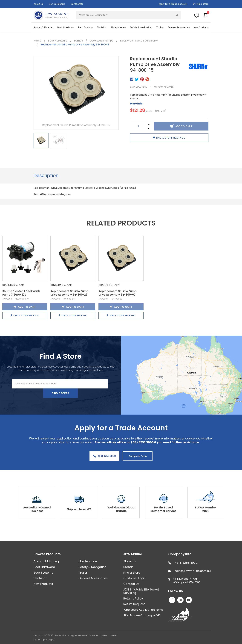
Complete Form (138, 456)
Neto (106, 635)
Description (46, 176)
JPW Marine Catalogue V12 (142, 615)
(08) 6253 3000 (105, 456)
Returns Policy (133, 598)
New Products (201, 27)
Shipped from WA (79, 509)
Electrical (102, 27)
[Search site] (177, 15)
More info (136, 104)
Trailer (160, 27)
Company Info (180, 554)
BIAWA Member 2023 (206, 509)
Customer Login (134, 578)
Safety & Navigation (141, 27)
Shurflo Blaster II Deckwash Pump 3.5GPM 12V (21, 293)
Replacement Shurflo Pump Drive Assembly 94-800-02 (118, 293)
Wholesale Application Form (143, 610)
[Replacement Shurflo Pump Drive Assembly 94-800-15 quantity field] (138, 126)
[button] (206, 15)
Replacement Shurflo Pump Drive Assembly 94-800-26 (69, 293)
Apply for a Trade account (173, 4)
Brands (128, 567)
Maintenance (118, 27)
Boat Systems (86, 27)
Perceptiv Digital (46, 640)
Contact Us (77, 4)
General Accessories (179, 27)
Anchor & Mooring (43, 27)
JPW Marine (133, 554)
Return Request (134, 604)
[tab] (46, 176)
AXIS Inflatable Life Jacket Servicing (141, 591)
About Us (38, 4)
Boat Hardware (66, 27)
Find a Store (202, 4)
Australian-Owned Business (37, 509)
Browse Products (47, 554)
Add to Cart (25, 307)
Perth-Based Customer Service (164, 509)
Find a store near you (169, 138)
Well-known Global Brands (121, 509)
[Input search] (125, 15)
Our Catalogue (57, 4)
